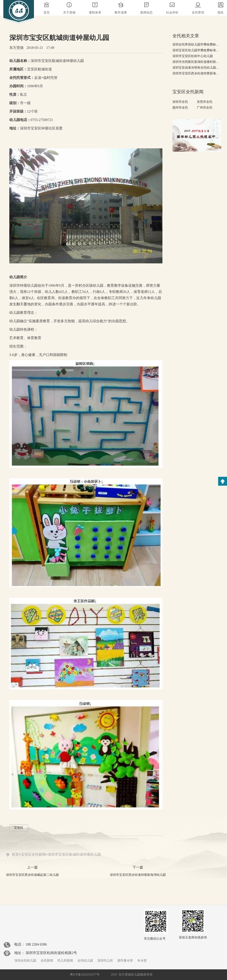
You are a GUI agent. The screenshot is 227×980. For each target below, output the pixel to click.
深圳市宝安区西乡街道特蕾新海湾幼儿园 (197, 73)
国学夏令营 (125, 961)
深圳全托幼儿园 (25, 961)
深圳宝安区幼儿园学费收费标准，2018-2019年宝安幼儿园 (197, 50)
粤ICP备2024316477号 (85, 975)
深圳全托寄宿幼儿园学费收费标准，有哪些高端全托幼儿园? (197, 45)
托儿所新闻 (65, 961)
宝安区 (19, 828)
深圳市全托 (180, 102)
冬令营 (142, 961)
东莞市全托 (205, 102)
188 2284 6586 (36, 944)
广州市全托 (205, 108)
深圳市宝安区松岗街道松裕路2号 (51, 953)
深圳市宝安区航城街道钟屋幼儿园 (74, 854)
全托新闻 (47, 961)
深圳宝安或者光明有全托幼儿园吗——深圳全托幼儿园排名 (197, 68)
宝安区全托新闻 (33, 854)
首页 (15, 854)
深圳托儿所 (105, 961)
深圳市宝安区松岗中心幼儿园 (193, 56)
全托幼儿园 (85, 961)
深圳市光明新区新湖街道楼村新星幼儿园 (197, 62)
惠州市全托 (180, 108)
